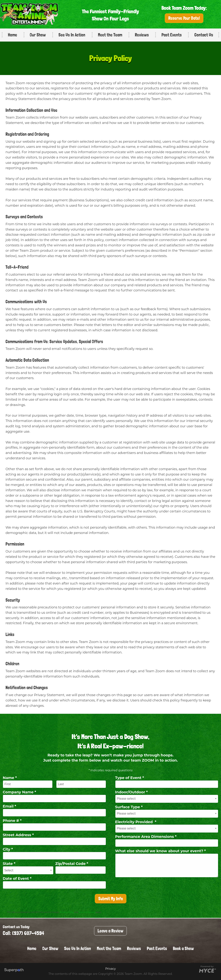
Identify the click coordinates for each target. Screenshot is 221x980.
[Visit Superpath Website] (14, 970)
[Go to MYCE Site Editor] (207, 970)
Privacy (110, 969)
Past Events (172, 35)
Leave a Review (110, 931)
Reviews (142, 35)
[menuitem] (11, 35)
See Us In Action (72, 35)
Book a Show (183, 948)
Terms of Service (87, 912)
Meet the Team (110, 35)
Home (12, 35)
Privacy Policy (67, 912)
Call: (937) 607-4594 (23, 933)
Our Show (38, 35)
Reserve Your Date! (184, 18)
